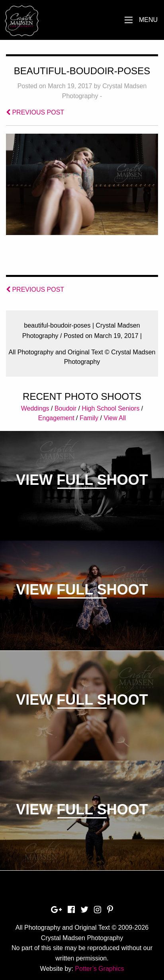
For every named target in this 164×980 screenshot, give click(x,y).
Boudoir (65, 408)
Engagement (56, 418)
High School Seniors (110, 408)
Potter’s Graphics (99, 969)
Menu (148, 20)
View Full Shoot (82, 480)
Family (89, 418)
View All (115, 418)
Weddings (35, 408)
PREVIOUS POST (35, 112)
